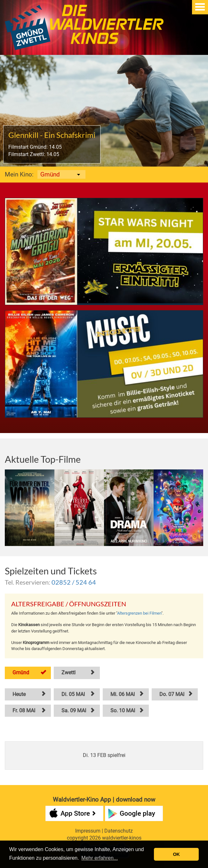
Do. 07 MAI (172, 694)
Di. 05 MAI (73, 694)
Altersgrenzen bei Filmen (139, 613)
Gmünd (21, 673)
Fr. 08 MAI (24, 711)
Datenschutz (119, 831)
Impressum (88, 831)
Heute (19, 694)
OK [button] (176, 854)
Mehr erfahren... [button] (100, 858)
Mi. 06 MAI (123, 694)
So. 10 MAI (123, 711)
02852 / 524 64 (74, 582)
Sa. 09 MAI (74, 711)
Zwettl (68, 673)
